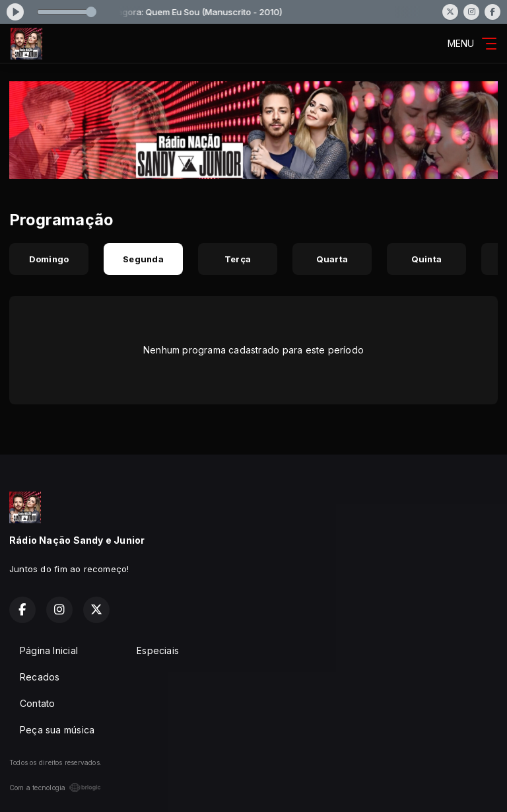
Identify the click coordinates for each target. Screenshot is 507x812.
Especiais (158, 650)
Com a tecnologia (55, 788)
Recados (40, 677)
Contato (37, 703)
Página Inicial (49, 650)
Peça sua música (57, 730)
